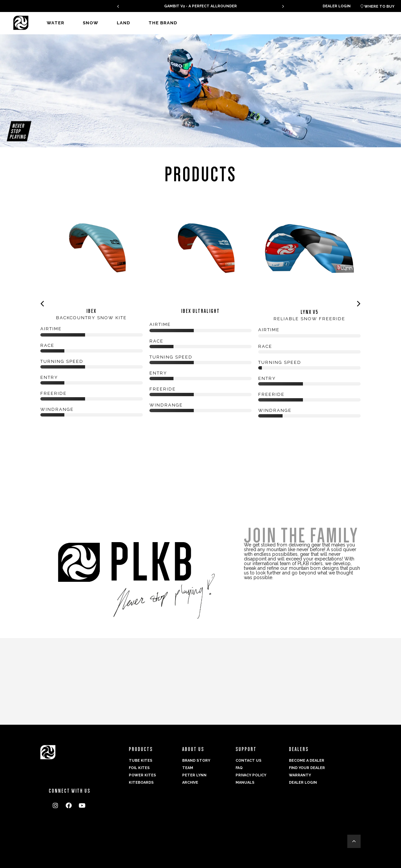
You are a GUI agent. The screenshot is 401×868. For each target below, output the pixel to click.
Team (188, 768)
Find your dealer (307, 768)
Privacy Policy (251, 775)
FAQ (239, 768)
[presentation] (118, 6)
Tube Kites (141, 761)
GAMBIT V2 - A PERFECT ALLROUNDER (200, 6)
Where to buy (377, 6)
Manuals (245, 783)
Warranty (300, 775)
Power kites (142, 775)
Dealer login (337, 6)
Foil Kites (139, 768)
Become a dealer (307, 761)
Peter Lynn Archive (194, 779)
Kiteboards (141, 783)
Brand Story (196, 761)
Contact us (249, 761)
